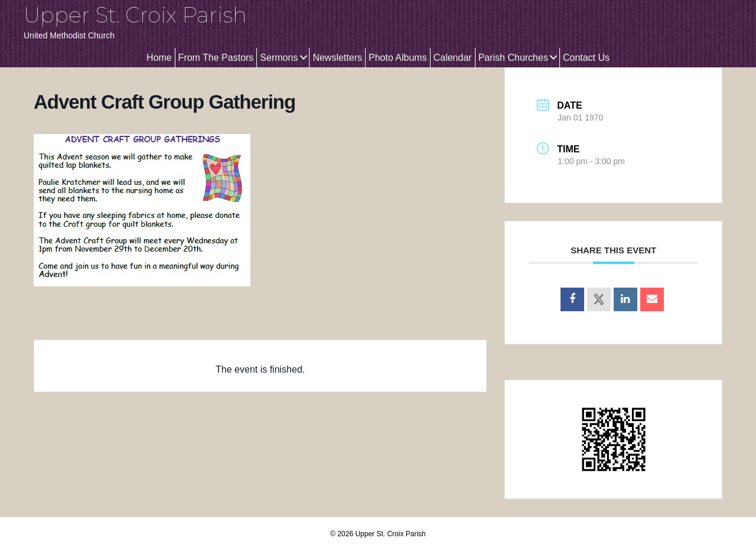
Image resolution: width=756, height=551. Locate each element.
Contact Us (586, 58)
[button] (303, 58)
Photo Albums (398, 58)
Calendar (453, 58)
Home (159, 58)
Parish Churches (513, 58)
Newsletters (337, 58)
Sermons (279, 58)
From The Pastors (216, 58)
